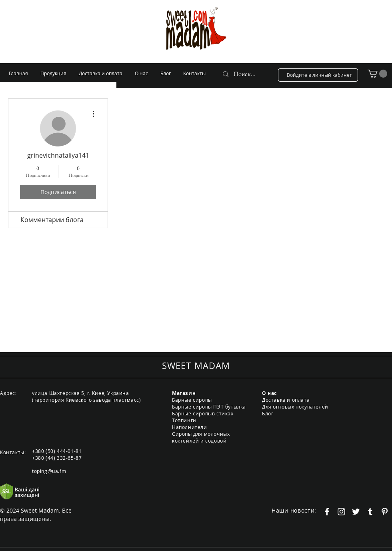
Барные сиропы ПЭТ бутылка (209, 407)
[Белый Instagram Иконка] (341, 512)
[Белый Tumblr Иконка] (370, 512)
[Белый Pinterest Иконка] (385, 512)
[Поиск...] (245, 74)
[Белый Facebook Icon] (327, 512)
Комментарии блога (52, 220)
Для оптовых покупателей (295, 407)
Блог (268, 413)
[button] (377, 74)
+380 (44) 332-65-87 (57, 458)
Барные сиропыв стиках (203, 413)
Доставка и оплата (286, 400)
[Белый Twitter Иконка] (356, 512)
